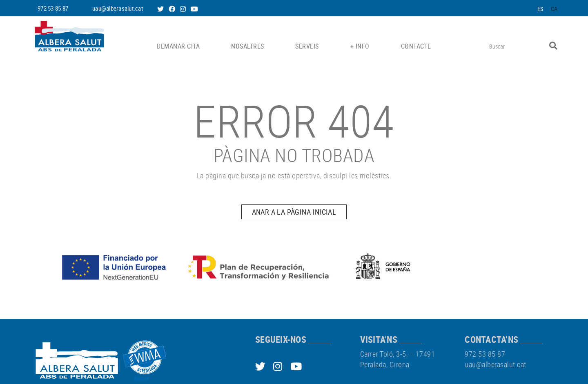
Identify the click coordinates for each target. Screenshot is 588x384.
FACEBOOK (173, 9)
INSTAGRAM (184, 9)
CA (554, 9)
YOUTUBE (195, 9)
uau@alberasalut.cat (118, 8)
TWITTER (161, 9)
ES (540, 9)
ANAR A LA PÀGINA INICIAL (294, 212)
